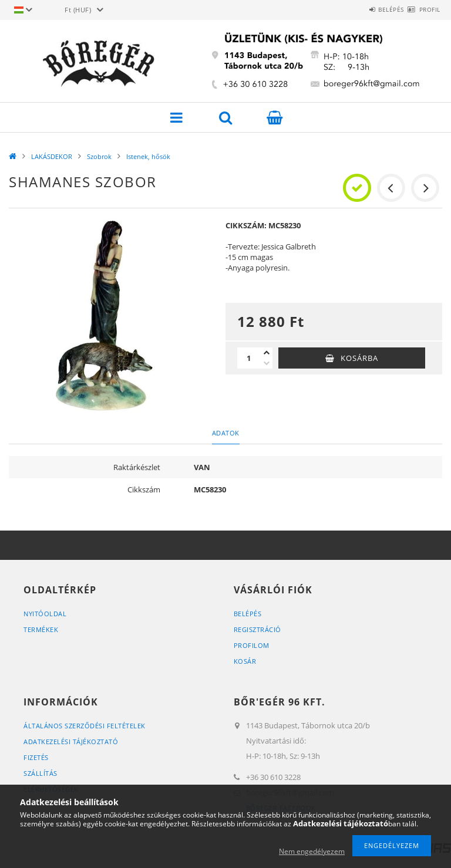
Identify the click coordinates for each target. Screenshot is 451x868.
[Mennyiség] (249, 358)
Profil (423, 9)
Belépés (371, 9)
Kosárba (359, 358)
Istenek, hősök (148, 156)
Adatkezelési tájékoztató (71, 742)
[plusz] (267, 353)
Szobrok (99, 156)
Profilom (252, 645)
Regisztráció (258, 629)
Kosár (245, 661)
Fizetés (36, 757)
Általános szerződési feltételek (85, 726)
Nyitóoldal (45, 614)
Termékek (41, 629)
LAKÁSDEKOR (52, 156)
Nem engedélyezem (312, 851)
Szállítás (41, 773)
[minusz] (267, 363)
